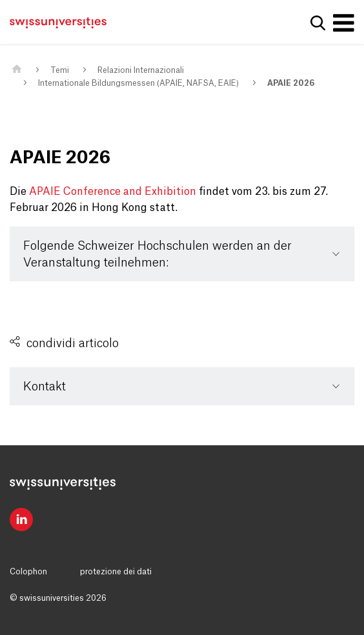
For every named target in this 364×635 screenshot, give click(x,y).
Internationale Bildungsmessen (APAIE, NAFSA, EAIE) (138, 83)
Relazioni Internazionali (141, 70)
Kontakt (45, 387)
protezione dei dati (116, 572)
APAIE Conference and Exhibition (113, 192)
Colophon (28, 572)
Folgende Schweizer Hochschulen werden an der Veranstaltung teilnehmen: (157, 254)
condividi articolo (73, 343)
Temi (60, 70)
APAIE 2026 (291, 83)
